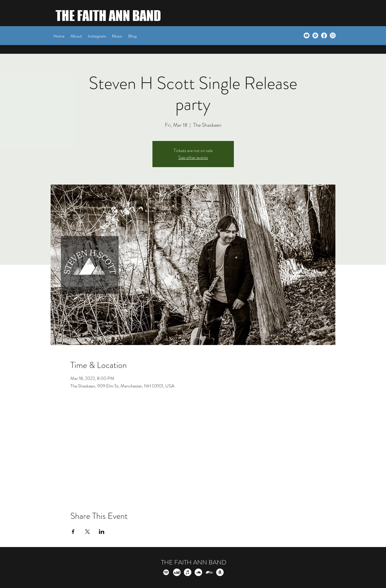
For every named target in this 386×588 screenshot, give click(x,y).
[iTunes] (188, 572)
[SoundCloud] (198, 572)
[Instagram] (333, 35)
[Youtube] (307, 35)
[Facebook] (324, 35)
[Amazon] (220, 572)
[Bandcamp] (209, 572)
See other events (193, 157)
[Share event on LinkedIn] (102, 532)
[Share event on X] (87, 532)
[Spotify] (315, 35)
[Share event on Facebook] (73, 532)
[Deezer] (177, 572)
